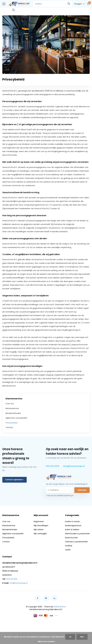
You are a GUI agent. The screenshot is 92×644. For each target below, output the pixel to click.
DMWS (57, 606)
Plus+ (64, 606)
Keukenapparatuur (73, 525)
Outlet (67, 549)
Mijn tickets (38, 529)
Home (5, 12)
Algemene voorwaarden (16, 418)
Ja (70, 637)
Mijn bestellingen (41, 525)
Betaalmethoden (13, 413)
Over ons (10, 403)
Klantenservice (12, 408)
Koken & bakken (71, 529)
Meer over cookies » (47, 641)
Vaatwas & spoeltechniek (76, 541)
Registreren (38, 521)
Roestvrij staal (70, 537)
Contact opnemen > (15, 480)
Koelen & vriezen (72, 521)
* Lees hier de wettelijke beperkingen (60, 495)
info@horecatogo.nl (74, 466)
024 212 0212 (53, 466)
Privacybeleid (12, 422)
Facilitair (68, 545)
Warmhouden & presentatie (77, 533)
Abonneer (82, 490)
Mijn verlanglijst (40, 533)
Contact (9, 427)
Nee (82, 637)
